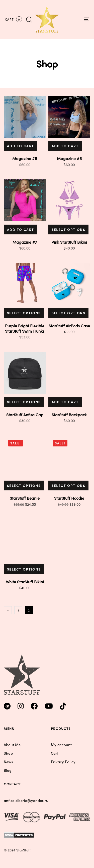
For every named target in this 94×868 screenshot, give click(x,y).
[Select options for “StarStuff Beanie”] (24, 486)
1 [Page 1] (18, 610)
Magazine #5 (25, 158)
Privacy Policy (63, 762)
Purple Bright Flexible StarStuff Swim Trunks (25, 328)
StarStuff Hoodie (69, 498)
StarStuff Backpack (69, 415)
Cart (55, 753)
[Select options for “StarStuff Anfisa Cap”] (24, 402)
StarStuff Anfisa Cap (25, 415)
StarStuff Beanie (25, 498)
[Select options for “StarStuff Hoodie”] (69, 486)
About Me (12, 745)
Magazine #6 (69, 158)
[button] (29, 19)
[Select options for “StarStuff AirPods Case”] (69, 313)
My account (61, 745)
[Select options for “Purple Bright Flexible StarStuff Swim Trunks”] (24, 313)
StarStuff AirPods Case (69, 326)
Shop (8, 753)
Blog (8, 770)
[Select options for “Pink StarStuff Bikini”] (69, 229)
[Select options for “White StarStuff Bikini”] (24, 569)
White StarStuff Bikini (25, 582)
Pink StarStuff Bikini (69, 242)
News (8, 762)
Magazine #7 (25, 242)
